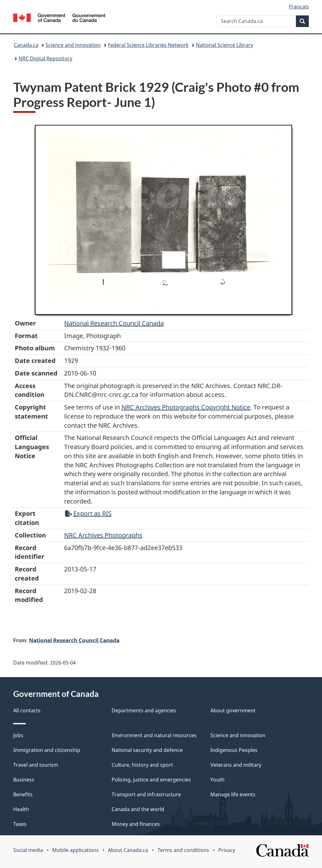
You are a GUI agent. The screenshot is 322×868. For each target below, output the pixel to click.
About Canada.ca (128, 850)
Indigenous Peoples (234, 750)
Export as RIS (88, 513)
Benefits (23, 794)
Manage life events (233, 794)
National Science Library (225, 45)
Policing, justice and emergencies (151, 780)
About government (233, 710)
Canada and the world (138, 809)
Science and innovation (73, 45)
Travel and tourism (36, 765)
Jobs (18, 735)
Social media (28, 850)
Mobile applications (75, 850)
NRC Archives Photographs (103, 535)
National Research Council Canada (114, 323)
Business (24, 780)
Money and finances (136, 824)
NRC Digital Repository (45, 58)
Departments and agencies (144, 710)
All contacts (27, 710)
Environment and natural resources (154, 735)
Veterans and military (236, 765)
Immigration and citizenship (47, 750)
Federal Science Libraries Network (148, 45)
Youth (217, 780)
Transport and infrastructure (146, 794)
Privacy (227, 850)
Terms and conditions (183, 850)
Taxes (20, 824)
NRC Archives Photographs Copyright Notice (186, 407)
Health (21, 809)
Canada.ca (26, 45)
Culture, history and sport (142, 765)
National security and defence (147, 750)
